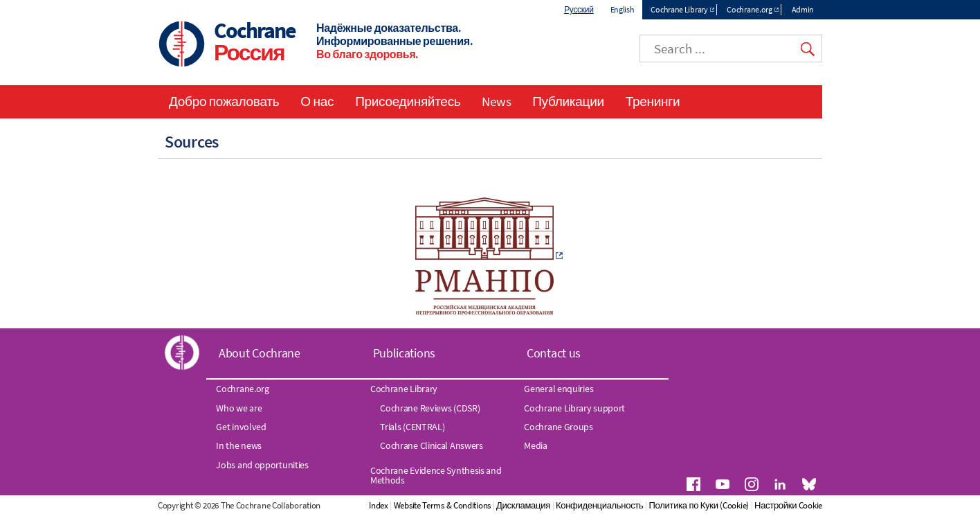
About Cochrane (260, 353)
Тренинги (653, 101)
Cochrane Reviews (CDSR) (430, 408)
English (623, 9)
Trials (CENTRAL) (412, 427)
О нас (317, 101)
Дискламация (597, 505)
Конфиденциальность (673, 505)
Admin (803, 9)
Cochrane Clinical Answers (432, 446)
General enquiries (559, 389)
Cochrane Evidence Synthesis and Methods (436, 475)
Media (536, 446)
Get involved (241, 427)
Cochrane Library (679, 9)
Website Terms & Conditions (516, 505)
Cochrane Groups (559, 427)
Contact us (554, 353)
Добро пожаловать (224, 101)
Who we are (239, 408)
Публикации (568, 101)
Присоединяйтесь (408, 101)
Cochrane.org (749, 9)
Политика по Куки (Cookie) (772, 505)
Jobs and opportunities (262, 465)
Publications (404, 353)
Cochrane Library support (574, 408)
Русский (579, 9)
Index (452, 505)
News (496, 101)
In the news (239, 446)
